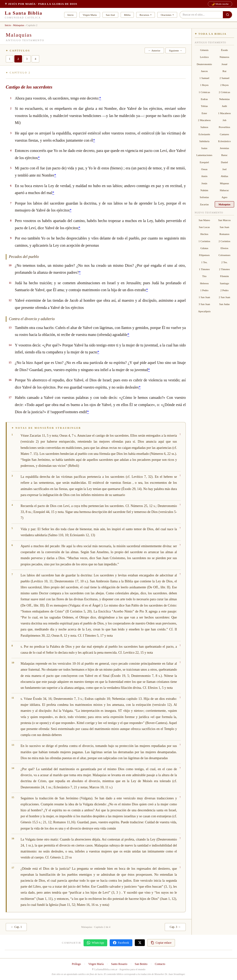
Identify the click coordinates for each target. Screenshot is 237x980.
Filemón (224, 276)
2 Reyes (224, 85)
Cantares (224, 134)
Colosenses (225, 255)
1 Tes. (204, 262)
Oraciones (166, 15)
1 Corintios (204, 241)
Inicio (71, 15)
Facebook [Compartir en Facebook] (121, 943)
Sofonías (204, 197)
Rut (225, 71)
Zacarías (204, 204)
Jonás (204, 183)
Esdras (204, 99)
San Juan (224, 227)
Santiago (224, 283)
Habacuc (224, 190)
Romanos (225, 234)
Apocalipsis (204, 311)
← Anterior (154, 50)
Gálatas (204, 248)
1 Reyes (204, 85)
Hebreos (204, 283)
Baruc (224, 155)
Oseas (204, 169)
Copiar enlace (161, 943)
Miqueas (225, 183)
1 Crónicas (204, 92)
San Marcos (224, 220)
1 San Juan (204, 297)
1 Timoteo (204, 269)
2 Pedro (225, 290)
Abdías (224, 176)
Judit (224, 106)
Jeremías (224, 148)
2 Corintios (224, 241)
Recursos (144, 15)
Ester (204, 113)
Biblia (127, 15)
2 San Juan (225, 297)
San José (110, 15)
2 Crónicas (224, 92)
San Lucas (204, 227)
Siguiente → (176, 50)
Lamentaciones (204, 155)
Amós (204, 176)
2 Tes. (225, 262)
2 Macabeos (204, 120)
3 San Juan (204, 304)
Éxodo (224, 50)
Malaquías (19, 25)
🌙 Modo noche (220, 4)
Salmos (204, 127)
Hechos (204, 234)
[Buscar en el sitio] (227, 15)
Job (224, 120)
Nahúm (204, 190)
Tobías (204, 106)
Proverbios (225, 127)
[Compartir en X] (140, 943)
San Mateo (204, 220)
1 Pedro (204, 290)
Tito (204, 276)
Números (224, 57)
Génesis (204, 50)
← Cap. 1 (16, 927)
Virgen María (90, 15)
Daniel (224, 162)
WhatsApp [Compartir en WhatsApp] (95, 943)
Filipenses (204, 255)
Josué (224, 64)
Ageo (225, 197)
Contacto (160, 964)
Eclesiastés (204, 134)
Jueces (204, 71)
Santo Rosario (119, 964)
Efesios (224, 248)
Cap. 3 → (175, 927)
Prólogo (76, 964)
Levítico (204, 57)
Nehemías (225, 99)
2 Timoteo (224, 269)
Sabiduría (204, 141)
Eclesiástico (224, 141)
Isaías (204, 148)
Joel (225, 169)
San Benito (141, 964)
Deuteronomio (204, 64)
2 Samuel (224, 78)
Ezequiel (204, 162)
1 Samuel (204, 78)
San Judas (225, 304)
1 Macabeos (224, 113)
